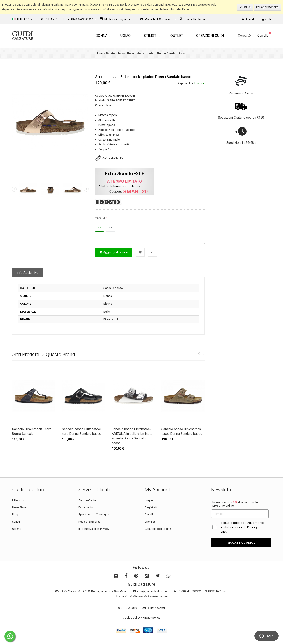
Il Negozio (19, 500)
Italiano (22, 19)
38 (99, 227)
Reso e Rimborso (90, 522)
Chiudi (246, 7)
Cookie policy (132, 618)
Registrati (151, 507)
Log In (149, 500)
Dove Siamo (20, 507)
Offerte (17, 529)
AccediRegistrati (256, 19)
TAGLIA (100, 218)
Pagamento (86, 507)
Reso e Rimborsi (192, 19)
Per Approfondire (267, 7)
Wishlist (150, 522)
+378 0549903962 (80, 19)
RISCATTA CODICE (241, 543)
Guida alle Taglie (109, 158)
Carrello (150, 514)
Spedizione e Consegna (94, 514)
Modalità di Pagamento (117, 19)
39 (111, 227)
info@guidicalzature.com (153, 591)
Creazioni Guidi (211, 36)
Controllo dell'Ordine (158, 529)
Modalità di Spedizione (157, 19)
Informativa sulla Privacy (94, 529)
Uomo (127, 36)
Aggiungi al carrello (114, 252)
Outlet (178, 36)
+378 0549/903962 (189, 591)
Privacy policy (151, 618)
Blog (15, 514)
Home (100, 53)
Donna (103, 36)
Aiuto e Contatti (88, 500)
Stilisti (152, 36)
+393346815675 (218, 591)
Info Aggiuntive (28, 273)
